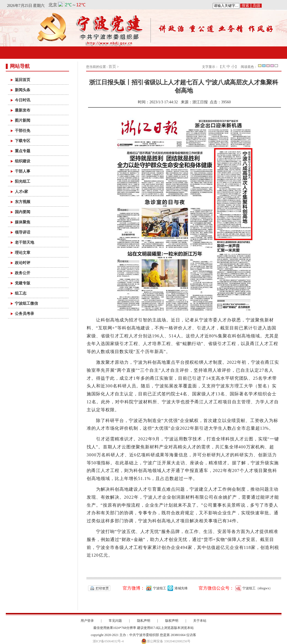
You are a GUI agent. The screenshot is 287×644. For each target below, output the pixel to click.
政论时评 (23, 263)
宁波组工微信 (26, 303)
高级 (256, 6)
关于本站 (200, 621)
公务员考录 (24, 314)
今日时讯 (23, 100)
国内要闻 (23, 212)
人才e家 (21, 192)
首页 (112, 67)
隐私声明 (144, 621)
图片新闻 (23, 120)
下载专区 (23, 141)
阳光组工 (23, 181)
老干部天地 (24, 242)
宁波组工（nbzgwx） (253, 588)
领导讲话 (23, 232)
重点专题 (23, 151)
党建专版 (23, 283)
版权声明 (172, 621)
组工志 (21, 293)
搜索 (245, 6)
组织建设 (23, 161)
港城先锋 (177, 588)
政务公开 (23, 273)
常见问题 (115, 621)
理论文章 (23, 253)
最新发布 (23, 110)
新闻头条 (23, 90)
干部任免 (23, 131)
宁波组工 (155, 588)
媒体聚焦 (23, 222)
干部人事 (23, 171)
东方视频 (23, 202)
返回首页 (23, 80)
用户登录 (87, 621)
